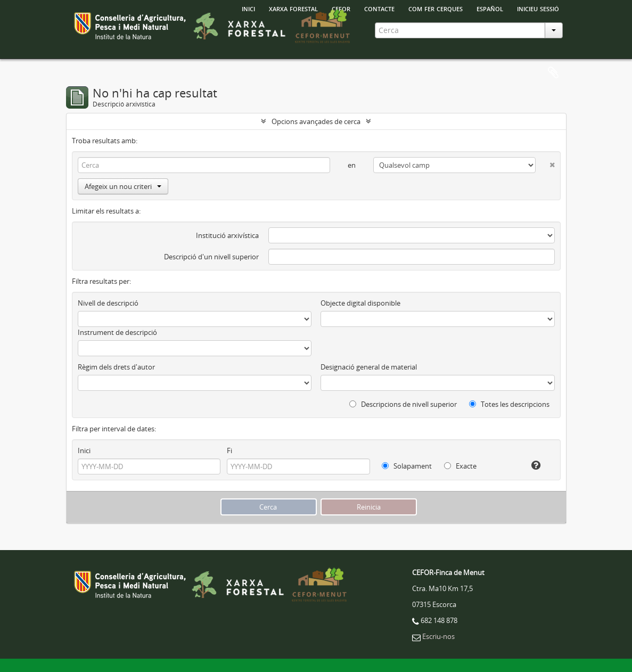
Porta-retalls (553, 73)
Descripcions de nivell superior (403, 404)
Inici (84, 450)
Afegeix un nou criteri (123, 186)
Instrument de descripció (117, 332)
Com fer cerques (436, 8)
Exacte (460, 466)
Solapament (407, 466)
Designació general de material (369, 367)
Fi (229, 450)
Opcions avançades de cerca (316, 121)
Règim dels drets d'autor (116, 367)
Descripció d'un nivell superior (211, 257)
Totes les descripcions (509, 404)
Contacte (379, 8)
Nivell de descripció (108, 303)
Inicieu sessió (538, 8)
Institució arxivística (227, 235)
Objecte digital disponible (360, 303)
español (490, 8)
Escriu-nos (438, 636)
